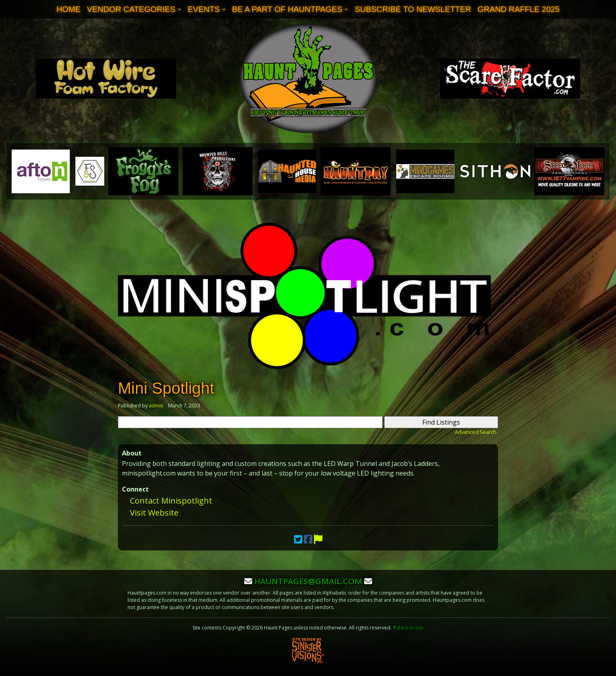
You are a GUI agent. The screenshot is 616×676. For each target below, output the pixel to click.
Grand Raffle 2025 (519, 9)
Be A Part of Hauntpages (287, 9)
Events (204, 9)
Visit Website (154, 513)
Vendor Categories (131, 9)
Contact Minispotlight (171, 501)
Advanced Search (476, 432)
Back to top (408, 628)
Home (69, 9)
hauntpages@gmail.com (308, 581)
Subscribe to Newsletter (413, 9)
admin (156, 406)
